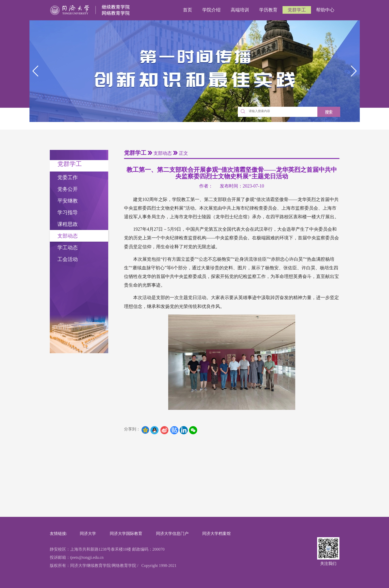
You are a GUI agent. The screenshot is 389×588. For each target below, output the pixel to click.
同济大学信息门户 (172, 533)
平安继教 (68, 201)
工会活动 (68, 259)
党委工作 (68, 177)
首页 (188, 10)
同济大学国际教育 (126, 533)
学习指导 (68, 212)
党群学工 (297, 10)
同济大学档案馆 (216, 533)
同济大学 (88, 533)
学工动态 (68, 247)
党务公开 (68, 189)
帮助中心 (325, 10)
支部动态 (68, 236)
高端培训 (240, 10)
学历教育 (268, 10)
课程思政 (68, 224)
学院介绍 (211, 10)
